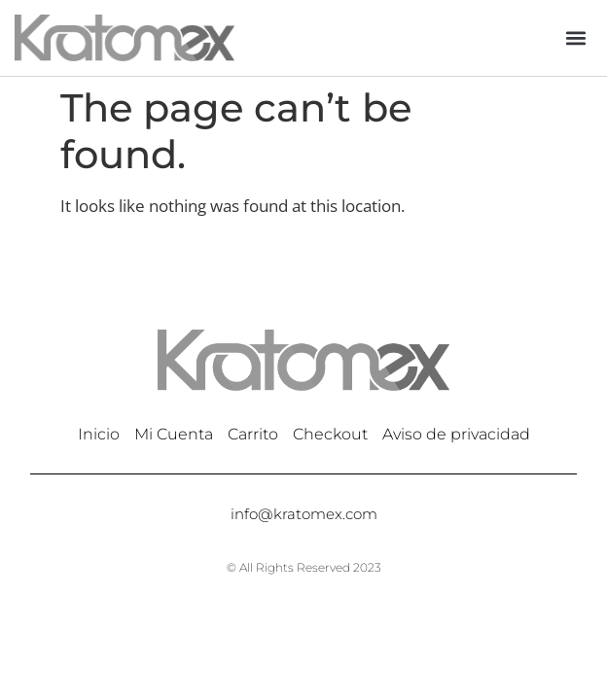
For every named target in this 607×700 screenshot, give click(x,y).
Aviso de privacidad (456, 434)
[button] (576, 37)
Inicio (99, 434)
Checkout (330, 434)
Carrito (253, 434)
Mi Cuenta (174, 434)
